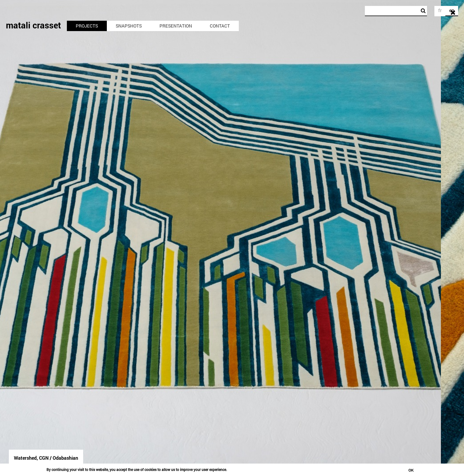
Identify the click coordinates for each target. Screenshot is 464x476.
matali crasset (33, 25)
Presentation (176, 26)
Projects (87, 26)
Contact (220, 26)
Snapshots (129, 26)
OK (411, 470)
